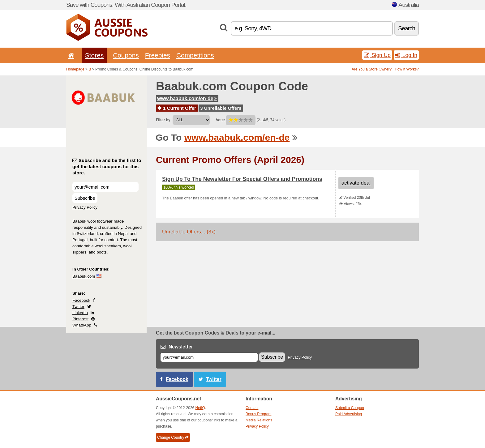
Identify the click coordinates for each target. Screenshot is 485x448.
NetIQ (200, 408)
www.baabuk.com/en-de (187, 98)
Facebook (81, 300)
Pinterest (80, 319)
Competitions (195, 55)
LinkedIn (80, 313)
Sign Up (377, 55)
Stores (94, 55)
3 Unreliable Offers (221, 108)
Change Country (173, 437)
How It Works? (407, 69)
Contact (252, 408)
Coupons (126, 55)
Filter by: (164, 120)
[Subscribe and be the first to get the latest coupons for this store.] (105, 187)
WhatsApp (82, 325)
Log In (406, 55)
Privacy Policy (85, 207)
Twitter (78, 307)
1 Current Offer (177, 108)
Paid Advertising (349, 414)
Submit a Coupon (350, 408)
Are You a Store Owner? (372, 69)
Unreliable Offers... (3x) (189, 232)
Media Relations (259, 420)
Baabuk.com (84, 276)
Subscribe (85, 198)
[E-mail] (209, 357)
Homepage (75, 69)
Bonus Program (258, 414)
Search (407, 28)
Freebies (158, 55)
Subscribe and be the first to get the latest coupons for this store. (107, 166)
